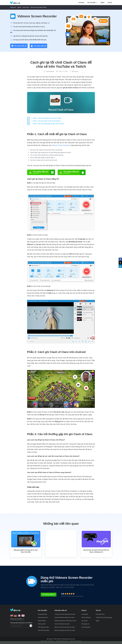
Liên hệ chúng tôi (86, 617)
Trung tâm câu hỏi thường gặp (104, 617)
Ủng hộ (110, 3)
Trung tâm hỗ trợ (100, 614)
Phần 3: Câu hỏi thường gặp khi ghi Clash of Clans (48, 124)
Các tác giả (84, 621)
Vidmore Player (42, 621)
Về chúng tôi (85, 614)
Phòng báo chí (85, 624)
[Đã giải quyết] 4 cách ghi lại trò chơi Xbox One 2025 (26, 551)
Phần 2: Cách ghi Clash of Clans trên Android (47, 121)
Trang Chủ (13, 7)
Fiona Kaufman (49, 71)
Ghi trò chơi (26, 7)
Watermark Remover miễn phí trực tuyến (65, 621)
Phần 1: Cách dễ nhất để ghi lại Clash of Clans (47, 118)
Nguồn (103, 3)
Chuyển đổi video (42, 614)
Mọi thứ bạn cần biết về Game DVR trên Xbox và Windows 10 (96, 551)
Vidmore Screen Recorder (37, 16)
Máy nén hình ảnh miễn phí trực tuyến (65, 627)
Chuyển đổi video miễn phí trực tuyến (64, 617)
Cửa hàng (81, 3)
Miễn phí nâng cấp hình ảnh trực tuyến (65, 630)
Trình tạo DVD (42, 624)
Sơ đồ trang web (86, 627)
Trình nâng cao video (43, 627)
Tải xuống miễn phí (19, 46)
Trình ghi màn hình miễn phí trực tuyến (65, 614)
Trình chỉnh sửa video (44, 630)
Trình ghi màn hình (43, 617)
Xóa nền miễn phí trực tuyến (62, 624)
